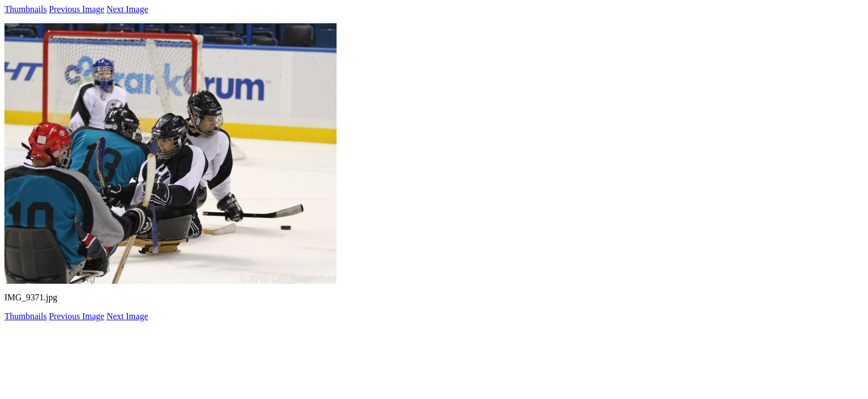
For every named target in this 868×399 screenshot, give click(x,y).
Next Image (127, 9)
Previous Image (76, 9)
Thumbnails (25, 9)
